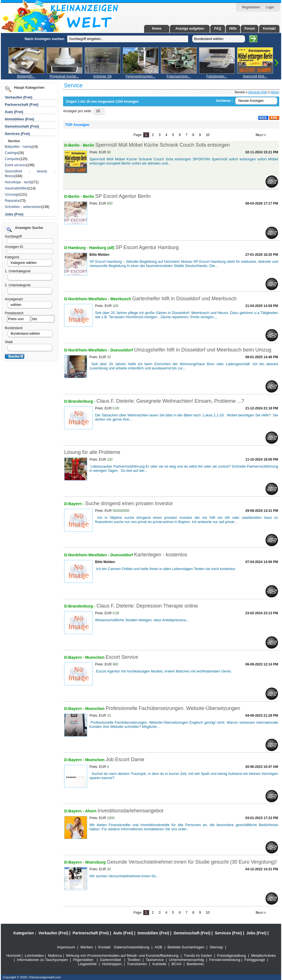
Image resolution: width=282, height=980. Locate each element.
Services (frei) (258, 92)
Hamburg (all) (102, 248)
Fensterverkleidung (225, 960)
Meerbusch (121, 299)
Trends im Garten (198, 956)
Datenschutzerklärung (131, 947)
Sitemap (216, 947)
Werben (87, 947)
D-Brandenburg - (80, 401)
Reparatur (12, 201)
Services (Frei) (228, 933)
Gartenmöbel (110, 960)
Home (157, 29)
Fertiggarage (255, 960)
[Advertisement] (32, 117)
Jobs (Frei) (14, 214)
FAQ (218, 29)
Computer (12, 159)
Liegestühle (88, 964)
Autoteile (159, 964)
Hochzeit (14, 956)
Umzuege (12, 194)
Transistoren (137, 964)
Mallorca (55, 956)
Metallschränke (263, 956)
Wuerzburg (96, 862)
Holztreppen (112, 964)
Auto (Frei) (14, 112)
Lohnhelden (34, 956)
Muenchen (95, 657)
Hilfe (233, 29)
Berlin (89, 145)
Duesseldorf (122, 350)
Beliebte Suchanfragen (186, 947)
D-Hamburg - (77, 248)
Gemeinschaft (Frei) (192, 933)
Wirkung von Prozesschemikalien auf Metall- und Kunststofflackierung (122, 956)
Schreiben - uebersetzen (23, 207)
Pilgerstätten (83, 960)
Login (270, 7)
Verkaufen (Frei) (53, 933)
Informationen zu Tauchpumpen (42, 960)
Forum (250, 29)
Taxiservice (155, 960)
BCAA (176, 964)
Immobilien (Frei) (153, 933)
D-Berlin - (74, 145)
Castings (11, 153)
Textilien (134, 960)
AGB (158, 947)
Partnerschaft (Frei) (91, 933)
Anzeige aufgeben (190, 29)
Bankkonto (195, 964)
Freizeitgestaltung (232, 956)
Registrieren (251, 7)
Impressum (66, 947)
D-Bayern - (75, 504)
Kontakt (269, 29)
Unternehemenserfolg (187, 960)
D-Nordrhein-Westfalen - (87, 299)
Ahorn (91, 811)
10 (208, 135)
